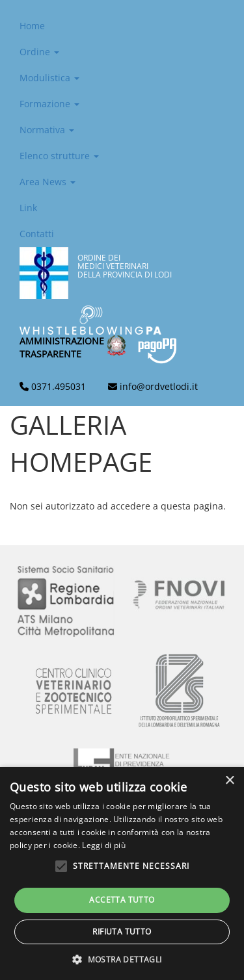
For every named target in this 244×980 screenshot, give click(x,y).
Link (28, 208)
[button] (122, 959)
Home (32, 26)
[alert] (122, 873)
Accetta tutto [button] (122, 900)
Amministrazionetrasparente (62, 347)
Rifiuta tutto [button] (122, 932)
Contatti (37, 234)
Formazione (49, 104)
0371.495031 (59, 386)
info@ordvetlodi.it (159, 386)
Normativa (47, 130)
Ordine (39, 52)
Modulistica (49, 78)
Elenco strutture (59, 156)
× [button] (229, 781)
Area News (47, 182)
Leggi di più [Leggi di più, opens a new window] (104, 845)
